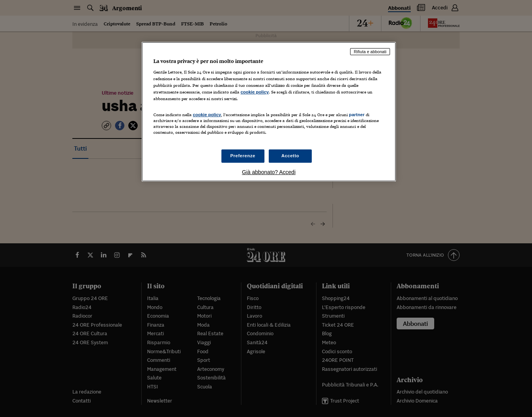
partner (357, 115)
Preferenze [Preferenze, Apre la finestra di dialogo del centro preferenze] (243, 156)
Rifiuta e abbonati (370, 52)
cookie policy (255, 92)
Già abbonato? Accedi (269, 172)
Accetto (290, 156)
